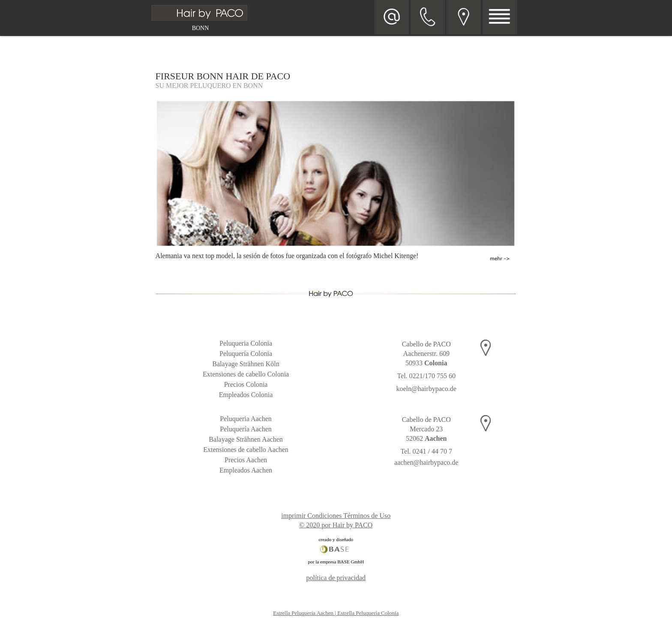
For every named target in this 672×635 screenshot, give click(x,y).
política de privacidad (336, 578)
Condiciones (324, 516)
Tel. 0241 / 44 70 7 (426, 451)
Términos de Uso (367, 516)
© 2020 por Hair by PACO (336, 525)
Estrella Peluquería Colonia (368, 613)
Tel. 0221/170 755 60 (426, 376)
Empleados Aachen (246, 470)
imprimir (293, 516)
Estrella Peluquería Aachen (303, 613)
